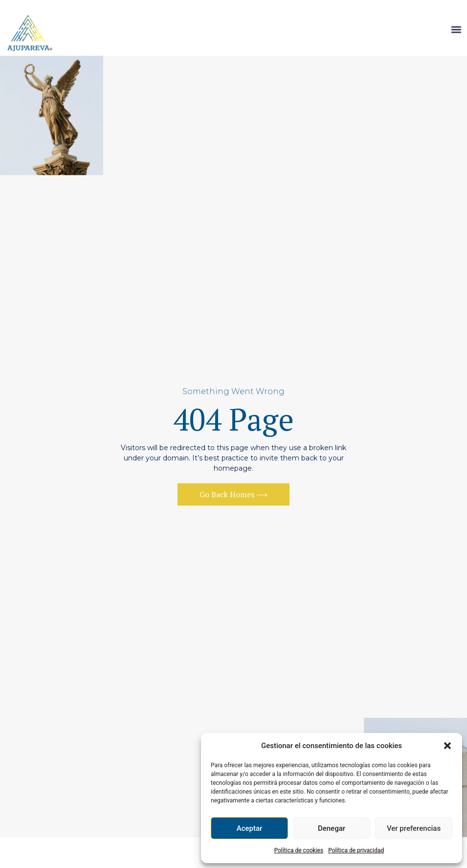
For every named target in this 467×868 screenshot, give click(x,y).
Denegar (332, 828)
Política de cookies (299, 850)
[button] (447, 746)
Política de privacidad (356, 850)
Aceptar (250, 828)
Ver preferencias (414, 828)
